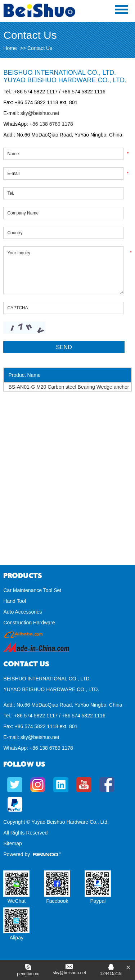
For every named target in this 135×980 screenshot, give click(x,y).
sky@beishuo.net (40, 113)
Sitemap (12, 843)
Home (10, 48)
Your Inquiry (63, 270)
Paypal (98, 901)
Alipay (17, 938)
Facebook (57, 901)
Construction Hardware (29, 623)
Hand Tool (15, 601)
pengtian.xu (28, 974)
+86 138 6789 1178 (51, 124)
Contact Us (40, 48)
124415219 (111, 974)
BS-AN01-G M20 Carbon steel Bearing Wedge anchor (69, 387)
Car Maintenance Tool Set (32, 590)
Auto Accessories (22, 612)
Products (23, 576)
